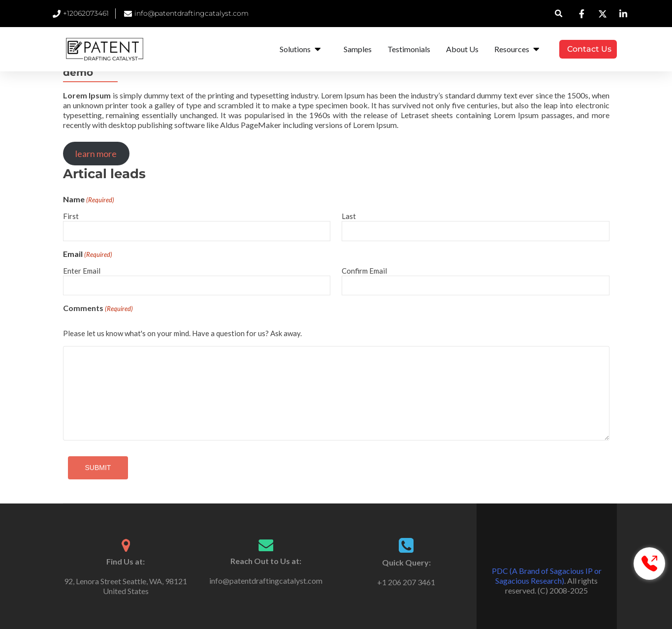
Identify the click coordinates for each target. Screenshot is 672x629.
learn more (96, 154)
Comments (98, 308)
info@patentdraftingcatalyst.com (266, 581)
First (71, 216)
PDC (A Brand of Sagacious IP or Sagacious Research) (547, 576)
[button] (559, 14)
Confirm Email (364, 271)
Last (349, 216)
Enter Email (82, 271)
